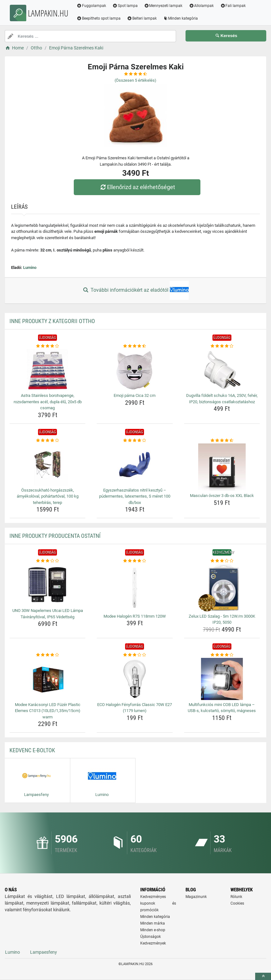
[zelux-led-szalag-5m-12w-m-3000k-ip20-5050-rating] (222, 561)
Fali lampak (233, 6)
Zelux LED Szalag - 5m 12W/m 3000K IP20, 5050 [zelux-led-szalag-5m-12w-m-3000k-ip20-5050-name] (222, 619)
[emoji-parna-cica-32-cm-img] (135, 370)
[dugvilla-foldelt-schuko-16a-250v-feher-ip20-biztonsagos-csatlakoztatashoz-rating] (222, 346)
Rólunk (236, 897)
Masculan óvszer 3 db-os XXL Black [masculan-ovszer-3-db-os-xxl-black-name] (222, 496)
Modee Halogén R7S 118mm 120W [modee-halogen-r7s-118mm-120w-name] (135, 616)
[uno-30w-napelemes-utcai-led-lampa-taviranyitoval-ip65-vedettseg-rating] (47, 561)
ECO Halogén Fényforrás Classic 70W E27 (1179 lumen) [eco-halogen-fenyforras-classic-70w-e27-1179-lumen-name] (135, 708)
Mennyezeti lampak (163, 6)
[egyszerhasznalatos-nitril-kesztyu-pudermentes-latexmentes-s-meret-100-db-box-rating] (135, 441)
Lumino (30, 267)
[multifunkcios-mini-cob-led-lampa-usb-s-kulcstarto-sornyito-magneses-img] (222, 679)
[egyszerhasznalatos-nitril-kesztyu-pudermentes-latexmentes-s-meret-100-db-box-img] (135, 464)
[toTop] (263, 976)
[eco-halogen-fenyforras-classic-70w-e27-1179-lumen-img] (135, 679)
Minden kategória (181, 18)
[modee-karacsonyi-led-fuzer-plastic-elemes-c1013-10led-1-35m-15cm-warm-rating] (47, 655)
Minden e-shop (153, 930)
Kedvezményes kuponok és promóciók (158, 903)
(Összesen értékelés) (135, 80)
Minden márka (153, 923)
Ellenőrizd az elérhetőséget (137, 187)
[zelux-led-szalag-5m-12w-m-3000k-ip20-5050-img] (222, 588)
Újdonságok (151, 937)
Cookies (237, 903)
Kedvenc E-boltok (32, 750)
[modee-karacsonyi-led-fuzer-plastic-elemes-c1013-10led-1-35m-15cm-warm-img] (47, 679)
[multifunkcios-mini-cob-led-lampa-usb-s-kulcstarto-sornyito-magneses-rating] (222, 655)
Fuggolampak (91, 6)
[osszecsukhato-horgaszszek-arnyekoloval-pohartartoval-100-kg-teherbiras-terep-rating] (47, 441)
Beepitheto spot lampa (99, 18)
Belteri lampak (142, 18)
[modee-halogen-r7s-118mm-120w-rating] (135, 561)
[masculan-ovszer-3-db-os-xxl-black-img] (222, 467)
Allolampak (201, 6)
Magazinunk (196, 897)
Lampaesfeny (44, 952)
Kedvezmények (153, 943)
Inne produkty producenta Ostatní (55, 536)
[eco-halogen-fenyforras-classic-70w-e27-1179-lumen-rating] (135, 655)
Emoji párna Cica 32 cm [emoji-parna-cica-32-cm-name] (135, 395)
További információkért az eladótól (135, 290)
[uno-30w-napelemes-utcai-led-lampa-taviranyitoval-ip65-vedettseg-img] (47, 585)
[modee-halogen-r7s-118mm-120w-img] (135, 588)
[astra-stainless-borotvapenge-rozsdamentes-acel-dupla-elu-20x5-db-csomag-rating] (47, 346)
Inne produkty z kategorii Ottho (52, 321)
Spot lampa (125, 6)
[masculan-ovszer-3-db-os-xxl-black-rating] (222, 441)
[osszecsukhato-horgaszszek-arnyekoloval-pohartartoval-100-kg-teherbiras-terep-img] (47, 464)
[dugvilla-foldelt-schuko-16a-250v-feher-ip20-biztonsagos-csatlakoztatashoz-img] (222, 370)
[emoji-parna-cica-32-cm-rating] (135, 346)
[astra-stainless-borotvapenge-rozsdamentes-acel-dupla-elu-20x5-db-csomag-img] (47, 370)
